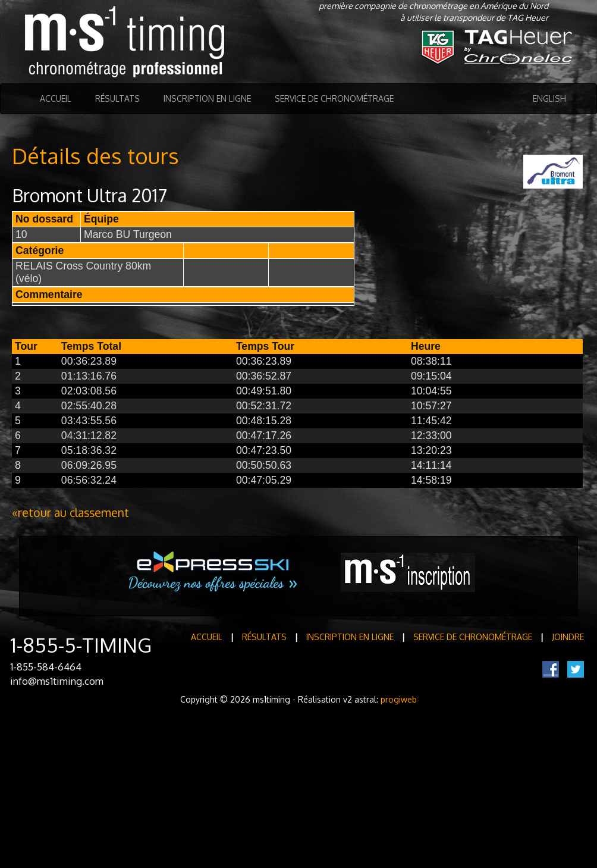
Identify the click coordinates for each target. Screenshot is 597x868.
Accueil (56, 98)
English (549, 98)
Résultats (117, 98)
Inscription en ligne (207, 98)
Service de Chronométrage (334, 98)
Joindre (568, 637)
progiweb (399, 699)
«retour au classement (70, 513)
